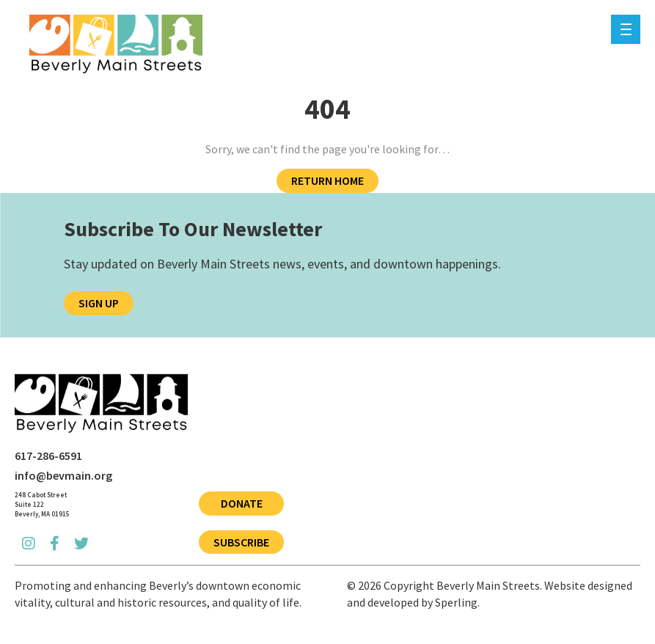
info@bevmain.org (63, 475)
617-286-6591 (48, 455)
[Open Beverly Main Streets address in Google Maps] (42, 505)
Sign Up (99, 303)
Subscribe (241, 542)
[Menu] (626, 29)
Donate (242, 503)
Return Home (327, 180)
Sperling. (457, 602)
